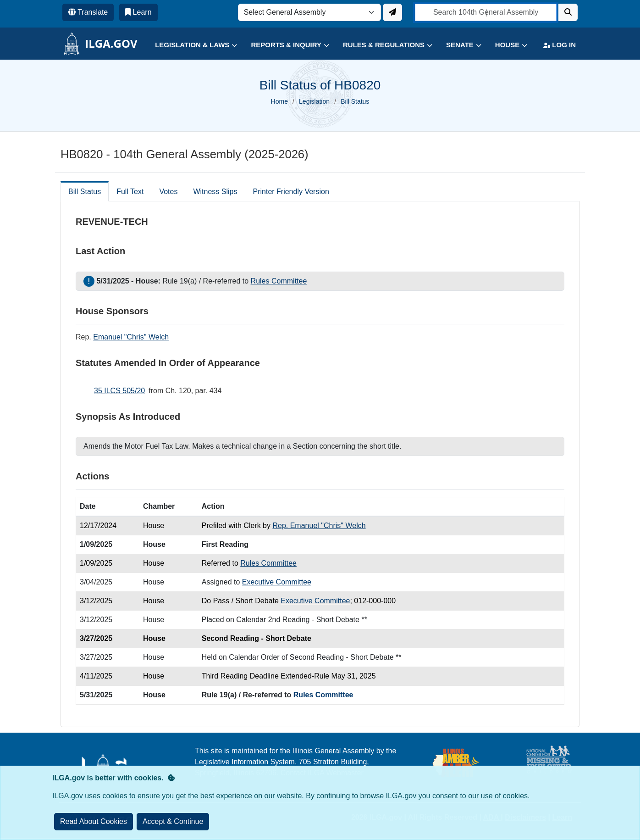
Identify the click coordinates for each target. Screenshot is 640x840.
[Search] (568, 12)
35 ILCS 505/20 (119, 391)
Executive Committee (277, 582)
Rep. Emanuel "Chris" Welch (319, 526)
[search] (486, 12)
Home (279, 101)
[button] (189, 45)
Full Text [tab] (130, 192)
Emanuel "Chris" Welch (131, 337)
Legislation (314, 101)
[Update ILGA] (392, 12)
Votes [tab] (168, 192)
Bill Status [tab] (85, 192)
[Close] (173, 822)
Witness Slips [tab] (215, 192)
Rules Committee (279, 281)
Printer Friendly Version (291, 192)
